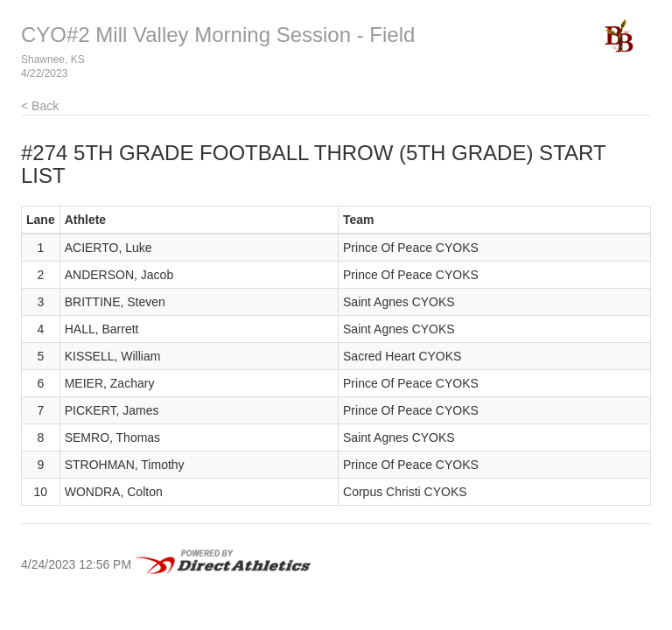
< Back (40, 106)
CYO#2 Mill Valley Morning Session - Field (218, 35)
